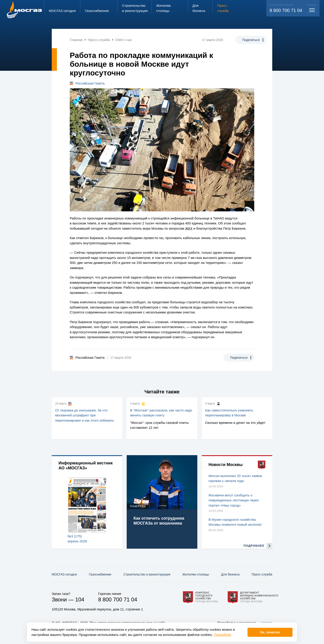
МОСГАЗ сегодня (64, 574)
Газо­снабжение (100, 574)
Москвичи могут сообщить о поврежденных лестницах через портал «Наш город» (234, 500)
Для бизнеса (230, 574)
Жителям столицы (196, 574)
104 (80, 599)
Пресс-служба (262, 574)
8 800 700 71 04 (286, 10)
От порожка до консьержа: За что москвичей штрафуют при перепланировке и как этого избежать (85, 415)
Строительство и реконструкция (147, 574)
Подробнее (223, 635)
